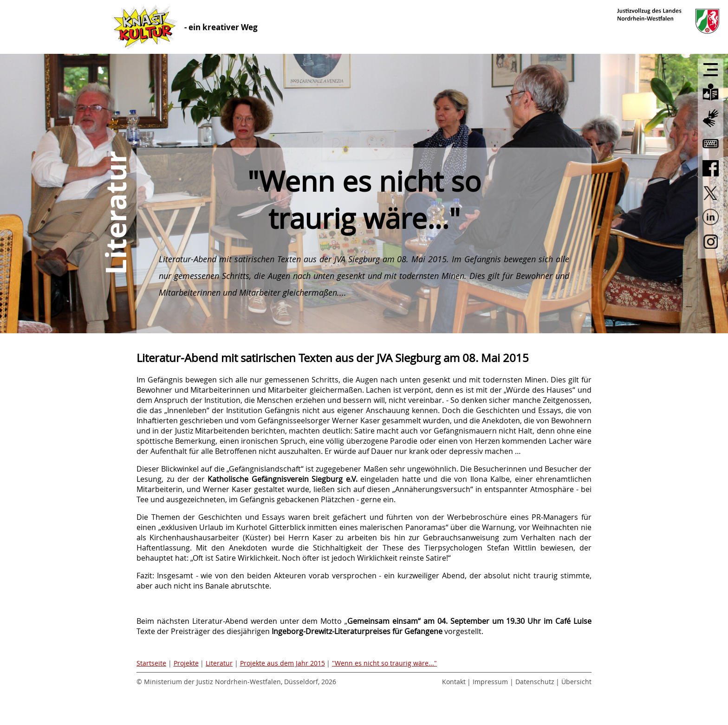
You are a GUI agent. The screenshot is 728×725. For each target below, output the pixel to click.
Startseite (151, 663)
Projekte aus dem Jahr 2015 (283, 663)
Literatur (219, 663)
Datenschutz (535, 682)
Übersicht (576, 682)
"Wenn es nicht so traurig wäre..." (384, 663)
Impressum (490, 682)
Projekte (186, 663)
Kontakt (454, 682)
